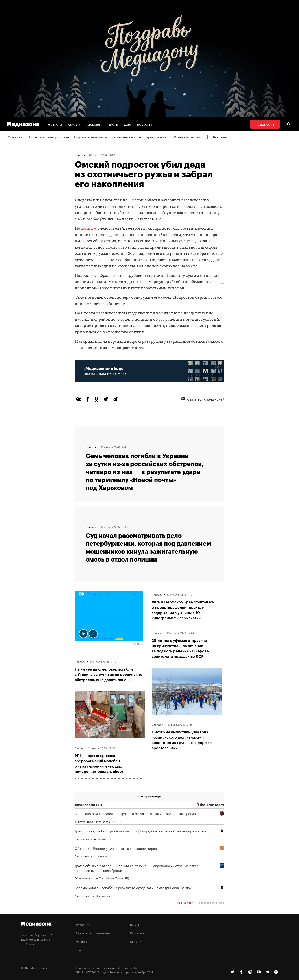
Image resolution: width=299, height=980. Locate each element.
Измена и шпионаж (188, 137)
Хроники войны (157, 137)
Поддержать (265, 124)
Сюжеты (75, 124)
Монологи (15, 137)
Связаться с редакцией (203, 399)
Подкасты (145, 124)
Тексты (113, 124)
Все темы (220, 137)
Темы (80, 950)
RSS (135, 924)
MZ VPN (136, 941)
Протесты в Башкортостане (48, 137)
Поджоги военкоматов (90, 137)
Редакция (83, 924)
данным (89, 229)
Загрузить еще (149, 796)
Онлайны (94, 124)
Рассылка (137, 933)
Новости (55, 124)
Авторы (81, 941)
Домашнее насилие (126, 137)
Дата (127, 124)
